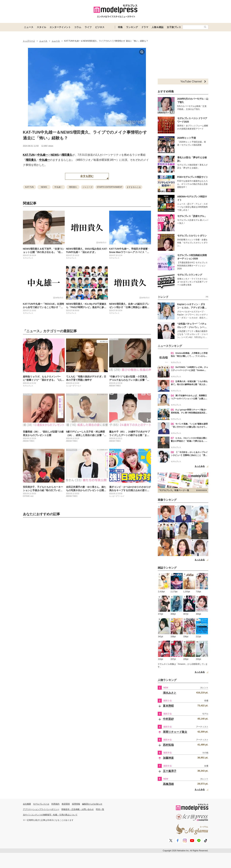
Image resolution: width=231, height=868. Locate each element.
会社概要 (27, 804)
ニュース (29, 27)
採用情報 (76, 804)
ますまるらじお (134, 187)
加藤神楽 (168, 758)
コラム (78, 27)
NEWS (55, 155)
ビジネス (100, 27)
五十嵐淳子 (170, 771)
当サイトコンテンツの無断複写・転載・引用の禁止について (50, 815)
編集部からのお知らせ (92, 804)
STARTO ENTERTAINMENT (110, 187)
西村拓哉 (168, 745)
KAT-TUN (29, 155)
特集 (120, 27)
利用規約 (55, 804)
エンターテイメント (60, 27)
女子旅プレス (174, 27)
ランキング (132, 27)
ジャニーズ (87, 187)
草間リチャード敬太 (175, 732)
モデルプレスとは (41, 804)
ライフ (88, 27)
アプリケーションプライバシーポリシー (41, 809)
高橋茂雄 (168, 784)
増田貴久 (67, 155)
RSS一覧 (100, 809)
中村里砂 (168, 719)
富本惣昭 (168, 706)
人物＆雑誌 (158, 27)
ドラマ (145, 27)
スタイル (41, 27)
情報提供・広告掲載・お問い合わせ (78, 809)
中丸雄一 (43, 155)
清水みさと (170, 693)
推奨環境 (66, 804)
